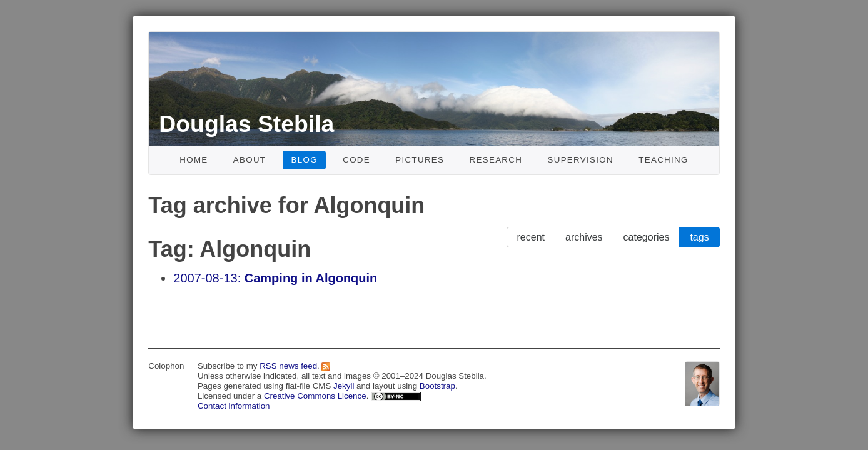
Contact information (234, 406)
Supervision (580, 160)
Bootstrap (437, 386)
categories (647, 237)
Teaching (664, 160)
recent (531, 237)
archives (584, 237)
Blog (305, 160)
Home (194, 160)
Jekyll (344, 386)
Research (496, 160)
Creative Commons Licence (315, 396)
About (250, 160)
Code (356, 160)
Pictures (420, 160)
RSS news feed (288, 366)
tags (699, 237)
